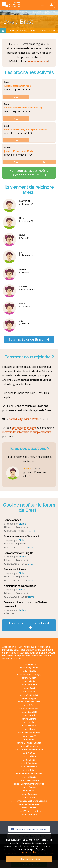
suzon (31, 547)
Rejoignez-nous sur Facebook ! (29, 829)
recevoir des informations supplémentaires (27, 432)
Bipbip (22, 524)
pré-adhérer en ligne (24, 428)
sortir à (29, 664)
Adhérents (22, 31)
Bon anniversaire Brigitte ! (19, 553)
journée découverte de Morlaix (19, 151)
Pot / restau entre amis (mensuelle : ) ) (23, 108)
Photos (42, 31)
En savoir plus (29, 852)
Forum (32, 31)
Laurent (27, 468)
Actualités (53, 31)
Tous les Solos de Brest (29, 339)
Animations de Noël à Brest (20, 586)
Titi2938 (32, 531)
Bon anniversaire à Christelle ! (21, 536)
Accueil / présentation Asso (17, 86)
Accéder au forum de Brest (29, 625)
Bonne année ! (12, 520)
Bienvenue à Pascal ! (16, 569)
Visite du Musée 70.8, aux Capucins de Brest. (26, 129)
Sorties (11, 31)
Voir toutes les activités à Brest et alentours (29, 173)
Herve (22, 589)
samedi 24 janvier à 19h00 (24, 419)
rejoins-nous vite (38, 61)
